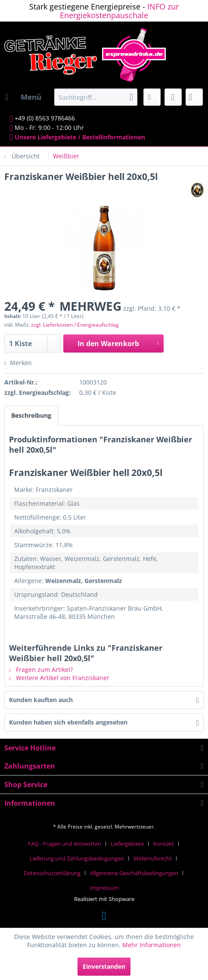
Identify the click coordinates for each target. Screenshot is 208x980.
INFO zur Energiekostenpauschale (119, 11)
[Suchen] (131, 97)
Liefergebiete (127, 844)
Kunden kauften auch (41, 700)
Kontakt (164, 844)
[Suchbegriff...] (96, 97)
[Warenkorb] (194, 97)
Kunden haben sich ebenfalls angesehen (68, 722)
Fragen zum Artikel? (41, 670)
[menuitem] (23, 97)
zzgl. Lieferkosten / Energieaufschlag (75, 325)
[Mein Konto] (173, 97)
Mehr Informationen (152, 945)
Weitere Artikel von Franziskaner (59, 678)
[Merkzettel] (152, 97)
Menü (23, 96)
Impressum (104, 888)
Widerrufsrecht (153, 858)
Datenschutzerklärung (52, 873)
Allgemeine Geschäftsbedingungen (134, 873)
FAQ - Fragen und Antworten (65, 844)
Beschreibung (31, 415)
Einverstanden (104, 966)
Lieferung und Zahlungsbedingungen (77, 858)
